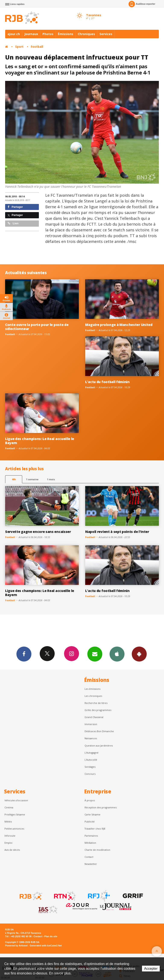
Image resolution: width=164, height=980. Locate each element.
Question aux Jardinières (99, 746)
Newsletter (91, 864)
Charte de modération (97, 850)
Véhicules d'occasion (16, 800)
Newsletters (95, 654)
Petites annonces (14, 829)
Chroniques (86, 34)
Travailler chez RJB (95, 829)
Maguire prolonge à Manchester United (119, 325)
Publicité (90, 822)
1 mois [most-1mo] (51, 479)
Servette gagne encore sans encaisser (38, 532)
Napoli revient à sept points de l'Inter (117, 532)
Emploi (8, 843)
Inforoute (10, 836)
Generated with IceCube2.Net (46, 946)
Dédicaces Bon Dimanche (99, 731)
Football (37, 47)
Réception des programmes (101, 807)
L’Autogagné (92, 753)
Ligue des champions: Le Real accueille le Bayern (40, 441)
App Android (139, 654)
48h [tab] (14, 479)
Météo (8, 822)
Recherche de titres (96, 703)
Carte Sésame (92, 814)
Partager (15, 207)
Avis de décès (12, 850)
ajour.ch (14, 34)
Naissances (91, 738)
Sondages (90, 767)
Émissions (66, 34)
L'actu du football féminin (107, 382)
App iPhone (117, 654)
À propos (90, 800)
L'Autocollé (91, 760)
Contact (89, 857)
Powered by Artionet (16, 946)
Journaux (31, 34)
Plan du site (51, 936)
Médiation (90, 843)
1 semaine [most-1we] (32, 479)
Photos (48, 34)
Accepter (151, 969)
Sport (19, 47)
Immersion (91, 724)
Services (106, 34)
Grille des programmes (98, 710)
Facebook (24, 654)
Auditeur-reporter (142, 4)
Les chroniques (93, 696)
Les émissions (92, 689)
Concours (90, 774)
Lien (13, 223)
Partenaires (91, 836)
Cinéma (9, 807)
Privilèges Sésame (15, 814)
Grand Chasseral (94, 717)
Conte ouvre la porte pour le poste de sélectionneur (37, 327)
